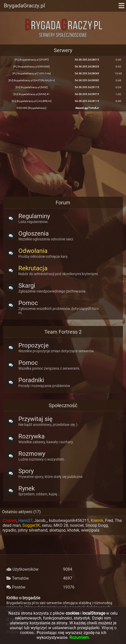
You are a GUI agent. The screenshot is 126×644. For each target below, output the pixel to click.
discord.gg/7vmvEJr (87, 108)
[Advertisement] (63, 154)
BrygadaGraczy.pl (24, 6)
